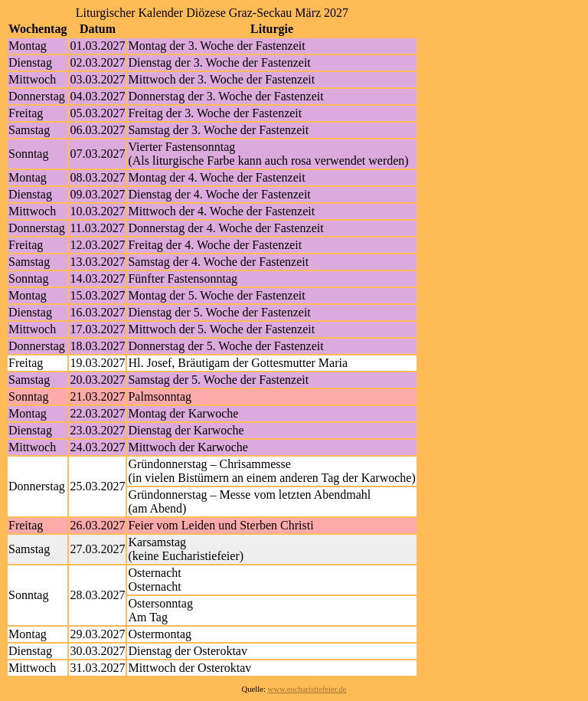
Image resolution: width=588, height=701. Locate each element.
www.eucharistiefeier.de (307, 689)
